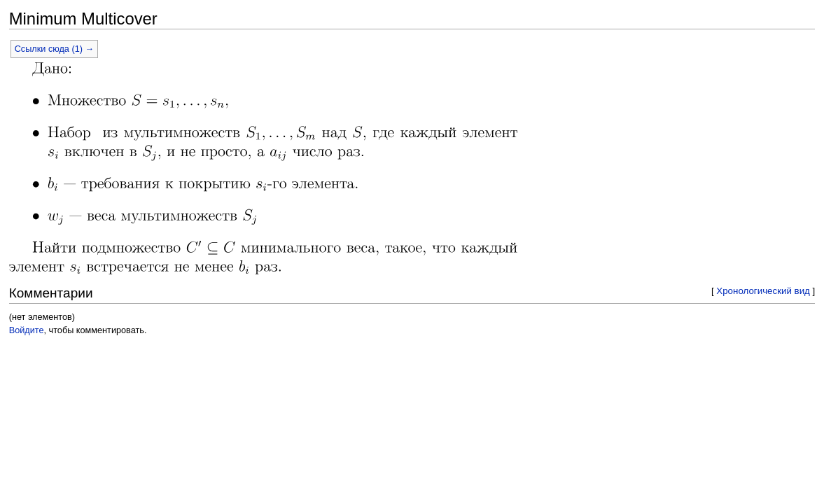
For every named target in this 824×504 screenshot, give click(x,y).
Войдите (27, 330)
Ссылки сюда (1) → (54, 49)
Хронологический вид (763, 291)
